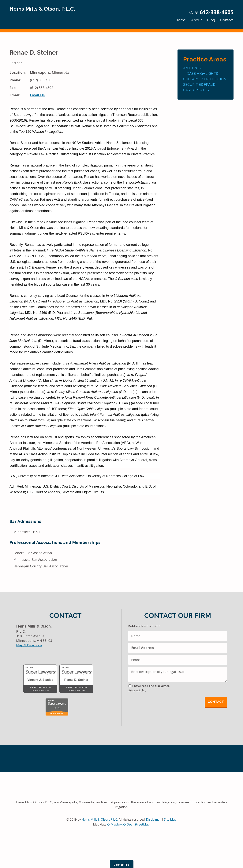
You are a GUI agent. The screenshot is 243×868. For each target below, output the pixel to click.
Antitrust (193, 68)
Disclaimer (153, 819)
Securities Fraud (199, 84)
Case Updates (196, 90)
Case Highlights (202, 73)
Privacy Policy (137, 690)
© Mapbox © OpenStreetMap (128, 824)
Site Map (170, 819)
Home (181, 20)
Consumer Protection (205, 79)
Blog (211, 20)
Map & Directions (29, 645)
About (196, 20)
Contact (227, 20)
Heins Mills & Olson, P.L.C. (100, 819)
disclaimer (162, 686)
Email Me (37, 95)
